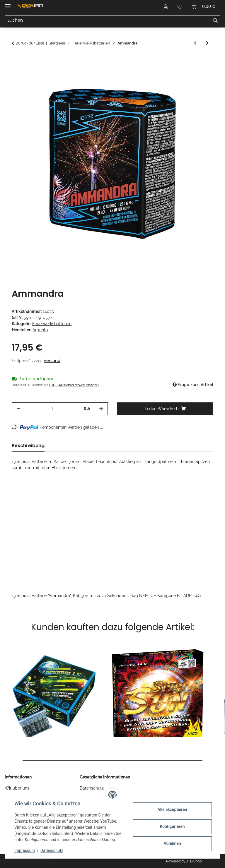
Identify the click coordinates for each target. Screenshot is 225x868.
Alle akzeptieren (172, 809)
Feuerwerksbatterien (52, 324)
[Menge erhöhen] (101, 409)
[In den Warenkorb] (16, 60)
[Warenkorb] (204, 6)
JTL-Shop (194, 861)
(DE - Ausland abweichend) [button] (74, 385)
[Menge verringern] (18, 409)
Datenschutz (52, 850)
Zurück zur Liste (30, 43)
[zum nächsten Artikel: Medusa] (207, 43)
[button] (166, 6)
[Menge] (52, 409)
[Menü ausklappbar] (8, 4)
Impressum (25, 850)
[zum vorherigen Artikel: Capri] (195, 43)
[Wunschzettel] (180, 6)
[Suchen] (108, 20)
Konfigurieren (172, 826)
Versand (52, 361)
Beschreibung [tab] (28, 446)
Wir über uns (17, 788)
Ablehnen (172, 843)
